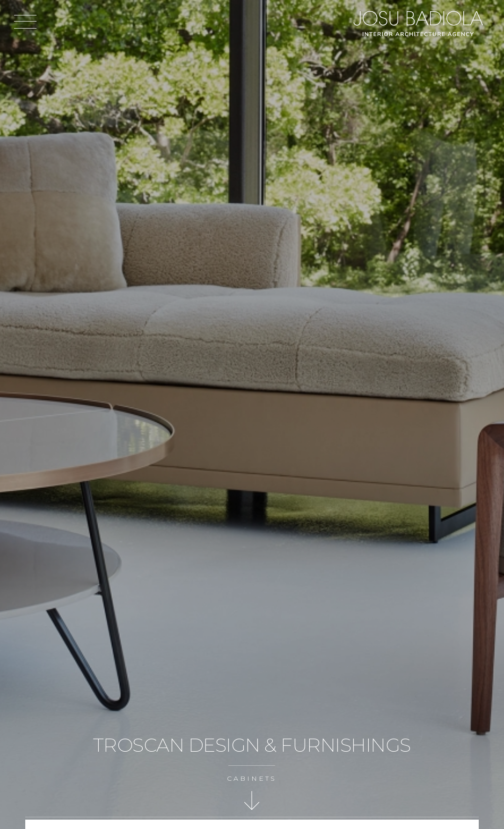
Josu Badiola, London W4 (420, 23)
